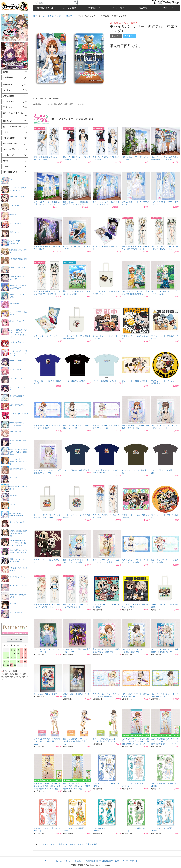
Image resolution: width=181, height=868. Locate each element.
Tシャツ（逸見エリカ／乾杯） (75, 381)
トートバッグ (15, 155)
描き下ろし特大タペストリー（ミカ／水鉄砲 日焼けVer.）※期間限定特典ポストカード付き (77, 786)
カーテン (15, 90)
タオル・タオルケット (15, 144)
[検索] (75, 3)
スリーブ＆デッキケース (15, 114)
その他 (15, 166)
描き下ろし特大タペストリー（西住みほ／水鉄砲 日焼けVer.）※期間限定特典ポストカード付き (135, 741)
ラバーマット (15, 107)
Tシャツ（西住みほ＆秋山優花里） (77, 470)
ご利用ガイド (94, 8)
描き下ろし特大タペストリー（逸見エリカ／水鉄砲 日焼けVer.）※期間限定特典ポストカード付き (47, 786)
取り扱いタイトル (63, 861)
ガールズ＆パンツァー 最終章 (58, 16)
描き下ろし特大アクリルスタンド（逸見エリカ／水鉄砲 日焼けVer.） (77, 741)
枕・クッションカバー (15, 127)
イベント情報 (118, 8)
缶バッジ (15, 161)
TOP (35, 16)
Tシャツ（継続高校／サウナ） (105, 381)
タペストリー (15, 102)
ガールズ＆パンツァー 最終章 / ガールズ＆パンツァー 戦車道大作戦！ (69, 844)
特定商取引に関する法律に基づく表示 (102, 861)
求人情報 (143, 8)
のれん (15, 132)
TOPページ (47, 861)
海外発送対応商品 (15, 172)
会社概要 (79, 861)
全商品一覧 (15, 85)
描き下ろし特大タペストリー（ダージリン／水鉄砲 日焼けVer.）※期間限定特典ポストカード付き (165, 741)
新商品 (15, 72)
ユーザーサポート (130, 861)
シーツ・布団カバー (15, 149)
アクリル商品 (15, 96)
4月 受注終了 (15, 78)
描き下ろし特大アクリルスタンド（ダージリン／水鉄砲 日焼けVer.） (47, 741)
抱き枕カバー (15, 121)
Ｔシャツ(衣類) (15, 138)
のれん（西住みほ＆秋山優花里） (47, 694)
